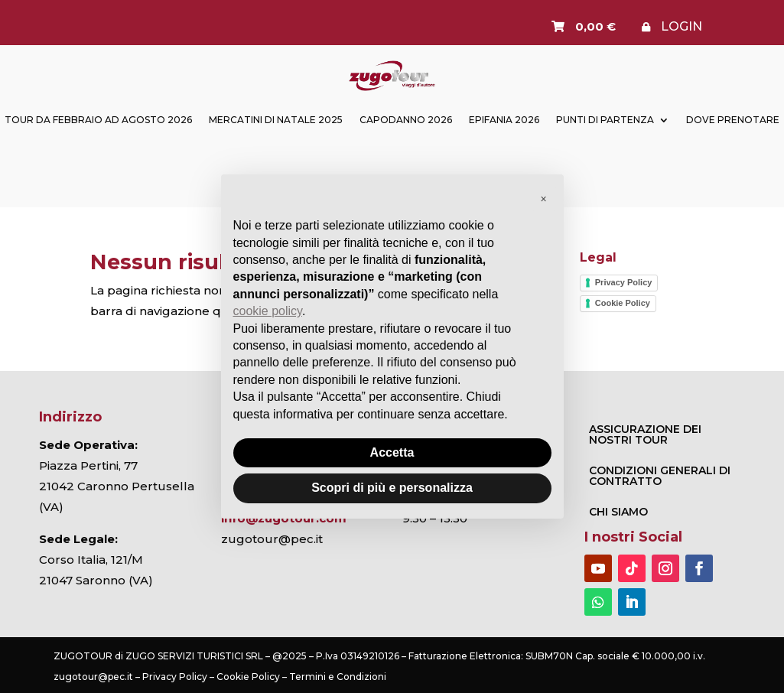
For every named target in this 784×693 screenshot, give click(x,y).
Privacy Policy (624, 282)
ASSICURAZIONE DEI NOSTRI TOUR (645, 434)
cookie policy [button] (268, 311)
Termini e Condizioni (338, 677)
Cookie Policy (623, 303)
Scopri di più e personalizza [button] (392, 488)
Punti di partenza (605, 120)
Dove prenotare (733, 120)
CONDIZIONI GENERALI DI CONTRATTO (660, 476)
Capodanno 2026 (406, 120)
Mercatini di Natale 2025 (276, 120)
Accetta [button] (392, 452)
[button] (544, 199)
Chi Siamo (618, 512)
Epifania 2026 (504, 120)
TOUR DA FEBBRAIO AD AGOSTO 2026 (98, 120)
